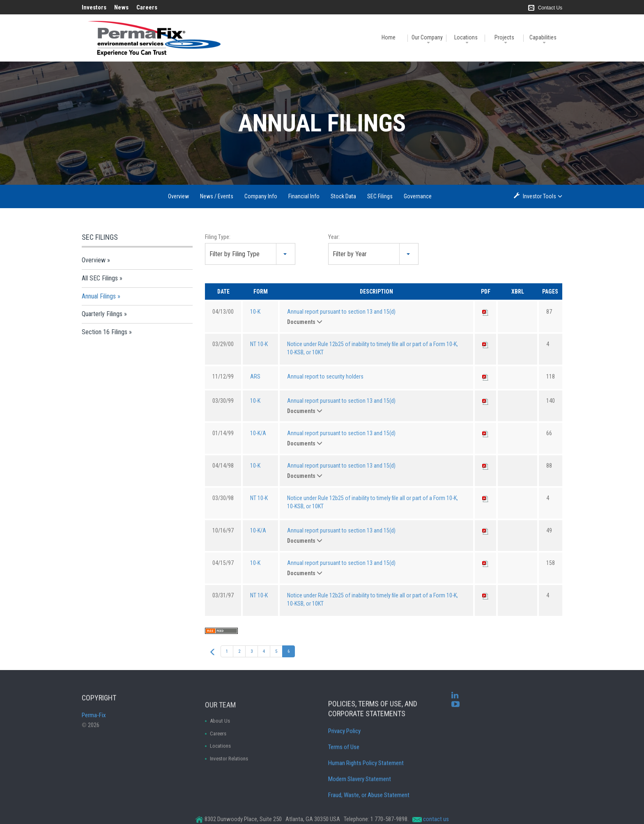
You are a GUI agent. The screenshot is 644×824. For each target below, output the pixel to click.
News (121, 7)
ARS (255, 376)
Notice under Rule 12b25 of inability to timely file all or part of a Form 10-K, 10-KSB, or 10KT (373, 348)
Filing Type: (218, 237)
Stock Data (343, 196)
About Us (220, 757)
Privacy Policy (344, 773)
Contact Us (550, 8)
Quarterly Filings (102, 314)
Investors (94, 7)
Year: (334, 237)
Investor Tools (540, 196)
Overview (178, 196)
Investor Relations (229, 795)
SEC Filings (380, 196)
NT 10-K (259, 344)
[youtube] (455, 712)
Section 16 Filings (105, 332)
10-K (255, 312)
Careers (147, 7)
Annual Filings (99, 296)
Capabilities (543, 37)
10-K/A (258, 433)
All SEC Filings (100, 278)
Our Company (427, 37)
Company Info (261, 196)
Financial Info (304, 196)
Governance (418, 196)
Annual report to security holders (325, 376)
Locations (466, 37)
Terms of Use (344, 789)
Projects (504, 37)
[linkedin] (455, 704)
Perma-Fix (94, 732)
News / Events (217, 196)
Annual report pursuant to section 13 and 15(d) (341, 312)
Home (389, 37)
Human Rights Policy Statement (366, 805)
